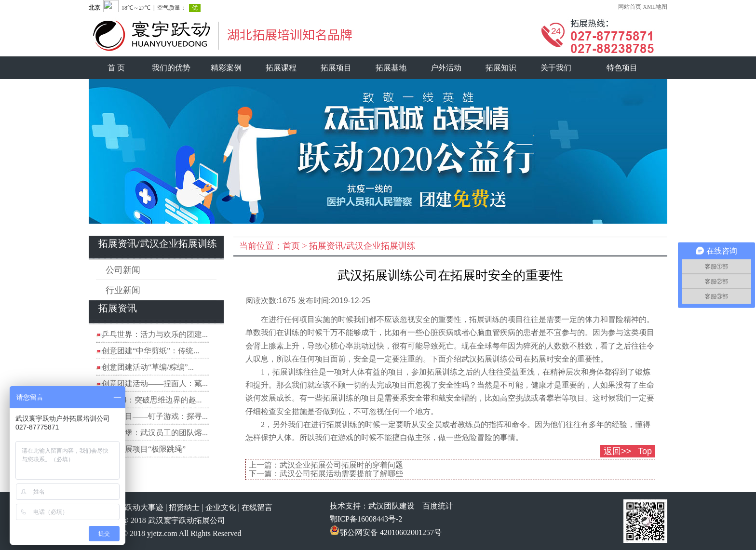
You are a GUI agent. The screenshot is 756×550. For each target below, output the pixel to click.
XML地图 (655, 7)
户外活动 (446, 68)
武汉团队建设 (391, 506)
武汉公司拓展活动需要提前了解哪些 (341, 474)
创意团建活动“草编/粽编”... (148, 367)
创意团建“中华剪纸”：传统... (150, 351)
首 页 (116, 68)
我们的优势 (171, 68)
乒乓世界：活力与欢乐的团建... (155, 334)
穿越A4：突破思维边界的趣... (152, 400)
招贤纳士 (184, 507)
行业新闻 (123, 290)
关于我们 (556, 68)
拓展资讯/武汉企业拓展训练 (362, 246)
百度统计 (438, 506)
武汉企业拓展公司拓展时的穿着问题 (341, 465)
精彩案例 (226, 68)
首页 (291, 246)
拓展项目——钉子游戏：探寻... (155, 416)
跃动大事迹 (144, 507)
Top (645, 451)
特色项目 (622, 68)
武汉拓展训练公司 (492, 359)
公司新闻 (123, 270)
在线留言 (257, 507)
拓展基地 (391, 68)
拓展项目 (336, 68)
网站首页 (630, 7)
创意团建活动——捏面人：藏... (155, 383)
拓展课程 (281, 68)
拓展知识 (501, 68)
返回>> (617, 451)
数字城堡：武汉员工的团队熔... (155, 433)
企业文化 (221, 507)
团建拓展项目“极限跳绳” (144, 449)
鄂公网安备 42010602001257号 (386, 532)
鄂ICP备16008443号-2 (366, 519)
